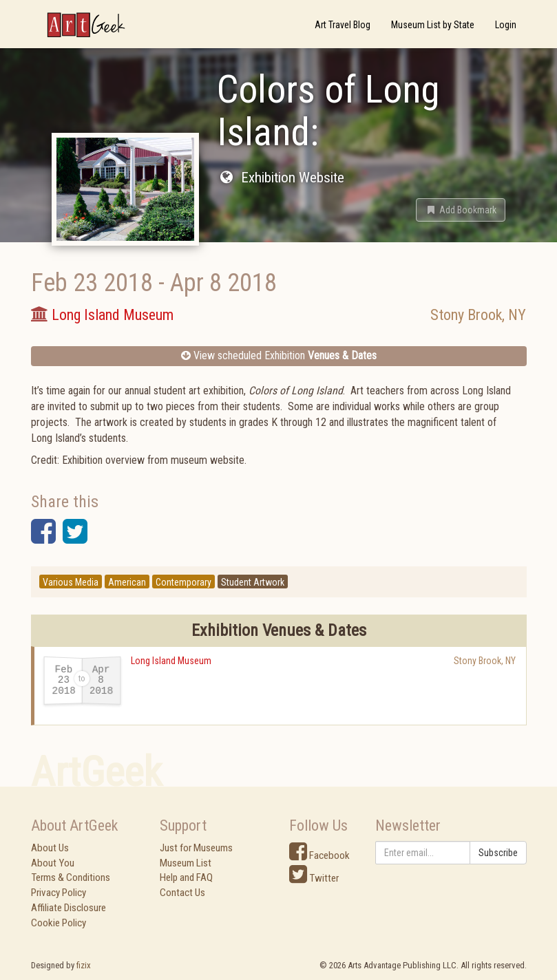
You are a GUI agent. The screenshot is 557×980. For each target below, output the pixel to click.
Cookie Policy (59, 923)
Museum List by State (433, 25)
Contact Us (182, 893)
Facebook (319, 855)
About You (53, 863)
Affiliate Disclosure (69, 908)
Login (506, 25)
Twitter (314, 878)
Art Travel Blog (343, 25)
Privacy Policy (59, 893)
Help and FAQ (186, 877)
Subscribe (498, 853)
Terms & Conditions (71, 877)
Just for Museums (196, 848)
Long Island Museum (171, 661)
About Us (50, 848)
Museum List (186, 863)
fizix (84, 965)
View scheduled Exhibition (279, 355)
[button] (461, 210)
